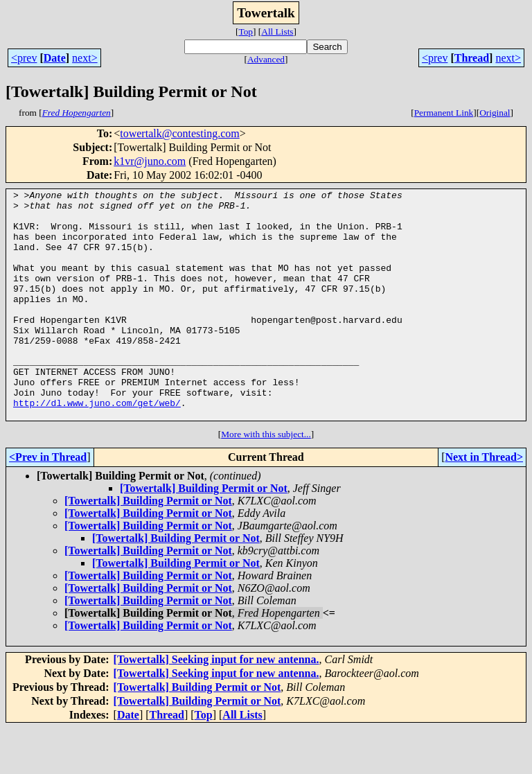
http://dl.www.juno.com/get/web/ (97, 446)
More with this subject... (266, 480)
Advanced (266, 59)
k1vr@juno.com (150, 161)
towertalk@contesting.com (179, 133)
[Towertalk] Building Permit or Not (204, 534)
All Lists (277, 32)
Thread (472, 58)
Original (495, 113)
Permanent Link (444, 113)
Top (246, 32)
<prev (24, 58)
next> (85, 58)
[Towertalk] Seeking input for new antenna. (216, 705)
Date (55, 58)
